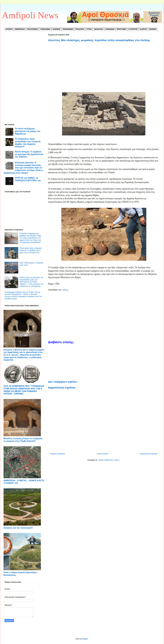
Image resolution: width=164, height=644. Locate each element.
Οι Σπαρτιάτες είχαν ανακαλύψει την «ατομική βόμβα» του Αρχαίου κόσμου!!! (28, 143)
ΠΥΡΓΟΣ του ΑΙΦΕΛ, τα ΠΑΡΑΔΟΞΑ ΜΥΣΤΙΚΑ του (28, 179)
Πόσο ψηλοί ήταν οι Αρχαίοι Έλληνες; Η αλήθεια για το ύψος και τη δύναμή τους (31, 250)
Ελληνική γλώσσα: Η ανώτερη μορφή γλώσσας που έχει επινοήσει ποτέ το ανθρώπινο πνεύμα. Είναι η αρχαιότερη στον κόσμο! (23, 168)
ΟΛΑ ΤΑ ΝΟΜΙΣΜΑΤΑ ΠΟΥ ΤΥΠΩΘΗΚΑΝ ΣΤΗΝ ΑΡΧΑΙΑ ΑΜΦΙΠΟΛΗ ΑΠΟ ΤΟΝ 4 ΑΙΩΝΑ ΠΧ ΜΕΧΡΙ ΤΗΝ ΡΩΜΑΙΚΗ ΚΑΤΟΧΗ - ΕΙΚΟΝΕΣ (24, 390)
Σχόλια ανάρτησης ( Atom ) (109, 460)
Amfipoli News (30, 15)
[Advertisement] (104, 67)
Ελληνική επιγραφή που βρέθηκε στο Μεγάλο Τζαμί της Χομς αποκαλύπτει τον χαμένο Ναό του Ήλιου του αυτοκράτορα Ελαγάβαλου (30, 238)
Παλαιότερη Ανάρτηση (149, 454)
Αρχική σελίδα (102, 454)
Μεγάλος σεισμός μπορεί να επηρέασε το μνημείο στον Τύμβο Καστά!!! (23, 440)
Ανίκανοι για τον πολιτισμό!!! (18, 528)
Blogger (85, 639)
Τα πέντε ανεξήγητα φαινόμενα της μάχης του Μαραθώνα (28, 131)
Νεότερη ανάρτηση (58, 454)
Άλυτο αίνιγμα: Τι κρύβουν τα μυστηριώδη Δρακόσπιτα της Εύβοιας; (29, 154)
